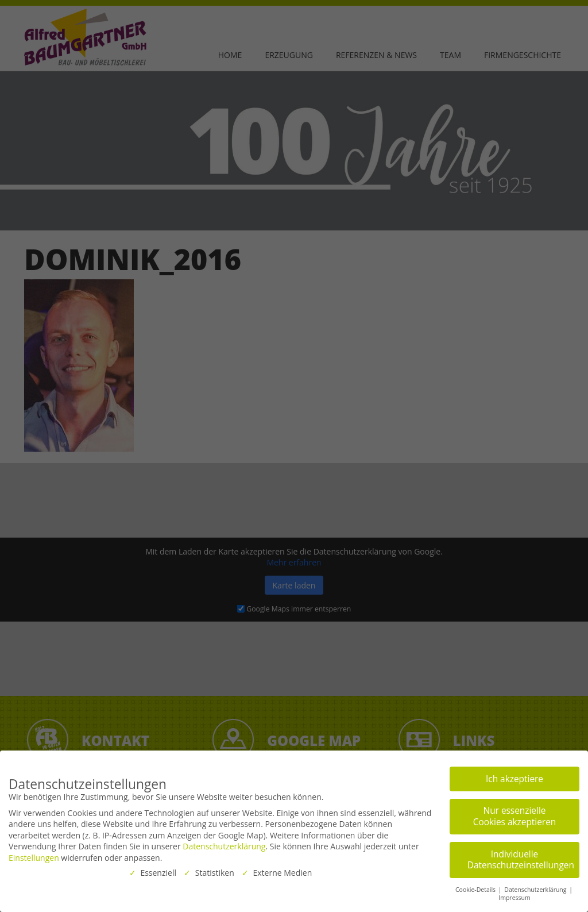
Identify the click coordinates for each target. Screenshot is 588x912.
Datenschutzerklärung (224, 846)
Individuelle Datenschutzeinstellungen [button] (521, 859)
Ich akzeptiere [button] (514, 778)
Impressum (514, 898)
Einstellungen (34, 858)
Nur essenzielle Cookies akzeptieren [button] (514, 816)
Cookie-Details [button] (476, 889)
